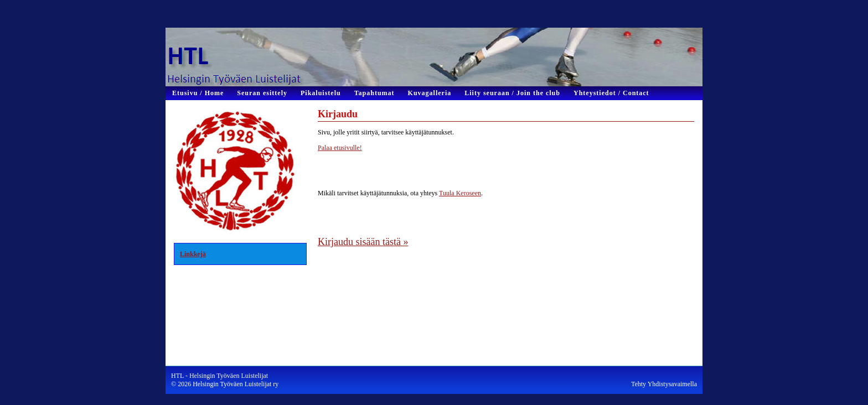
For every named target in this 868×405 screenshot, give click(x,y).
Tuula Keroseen (460, 193)
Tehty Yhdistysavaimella (664, 384)
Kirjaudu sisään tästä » (363, 242)
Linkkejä (193, 254)
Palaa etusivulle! (340, 148)
